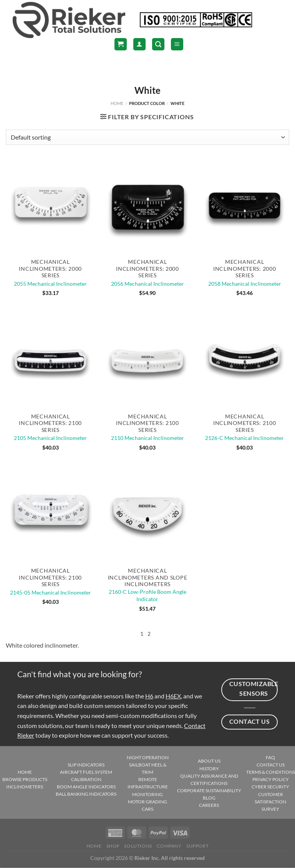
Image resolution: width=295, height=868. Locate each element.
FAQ (270, 757)
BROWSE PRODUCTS (25, 779)
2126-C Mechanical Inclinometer (244, 438)
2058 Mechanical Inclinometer (245, 284)
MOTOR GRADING (147, 802)
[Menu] (177, 44)
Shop (113, 846)
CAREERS (209, 805)
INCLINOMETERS (25, 787)
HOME (25, 772)
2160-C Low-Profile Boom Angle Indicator (147, 595)
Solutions (138, 846)
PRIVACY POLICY (271, 779)
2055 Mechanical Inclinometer (50, 284)
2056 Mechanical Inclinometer (147, 284)
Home (117, 103)
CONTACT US (271, 765)
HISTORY (209, 769)
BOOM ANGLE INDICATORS (86, 787)
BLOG (209, 798)
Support (197, 846)
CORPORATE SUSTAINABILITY (209, 791)
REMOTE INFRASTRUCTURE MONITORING (148, 787)
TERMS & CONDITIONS (271, 772)
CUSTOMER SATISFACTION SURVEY (270, 802)
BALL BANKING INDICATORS (86, 794)
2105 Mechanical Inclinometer (50, 438)
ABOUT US (209, 761)
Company (169, 846)
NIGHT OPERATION (148, 757)
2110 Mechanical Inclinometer (147, 438)
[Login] (139, 44)
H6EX (173, 696)
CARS (147, 809)
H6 (149, 696)
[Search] (158, 44)
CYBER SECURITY (270, 787)
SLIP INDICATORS (86, 765)
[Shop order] (147, 137)
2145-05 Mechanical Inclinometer (51, 592)
